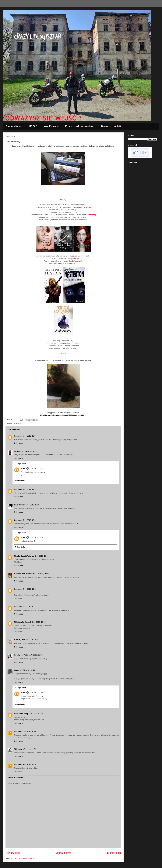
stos (19, 423)
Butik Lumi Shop (21, 714)
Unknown (18, 436)
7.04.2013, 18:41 (36, 537)
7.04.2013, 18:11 (30, 451)
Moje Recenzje (51, 126)
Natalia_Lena (20, 640)
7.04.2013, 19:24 (33, 640)
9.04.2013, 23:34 (30, 764)
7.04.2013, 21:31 (36, 693)
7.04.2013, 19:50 (36, 714)
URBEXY (32, 126)
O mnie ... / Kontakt (111, 126)
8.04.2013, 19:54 (29, 749)
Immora (17, 670)
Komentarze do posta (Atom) (27, 858)
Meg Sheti (18, 451)
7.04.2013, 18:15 (33, 505)
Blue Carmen (20, 505)
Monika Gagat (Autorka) (24, 556)
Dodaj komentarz (16, 777)
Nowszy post (13, 853)
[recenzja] (87, 207)
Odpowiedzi (22, 464)
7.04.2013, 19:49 (28, 670)
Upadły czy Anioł (21, 655)
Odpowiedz (19, 443)
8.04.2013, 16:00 (30, 731)
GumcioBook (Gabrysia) (24, 574)
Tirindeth (18, 749)
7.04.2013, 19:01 (30, 589)
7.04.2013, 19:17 (39, 622)
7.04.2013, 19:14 (30, 607)
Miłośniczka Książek (23, 622)
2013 (15, 423)
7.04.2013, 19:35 (36, 655)
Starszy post (114, 853)
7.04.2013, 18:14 (30, 490)
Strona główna (14, 126)
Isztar (23, 469)
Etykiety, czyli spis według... (80, 126)
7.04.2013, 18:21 (30, 520)
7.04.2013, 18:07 (30, 436)
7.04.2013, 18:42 (36, 469)
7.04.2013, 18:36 (42, 556)
